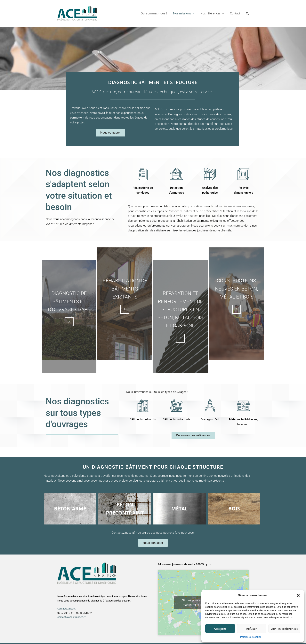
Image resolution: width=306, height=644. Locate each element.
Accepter (220, 629)
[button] (298, 595)
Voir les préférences (284, 629)
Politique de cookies (251, 637)
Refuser (252, 629)
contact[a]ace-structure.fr (71, 617)
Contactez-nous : (67, 609)
